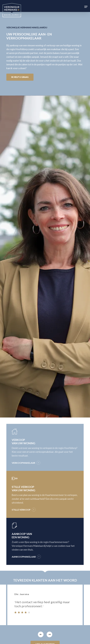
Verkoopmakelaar (23, 463)
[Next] (49, 634)
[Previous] (41, 634)
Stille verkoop (21, 510)
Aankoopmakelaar (24, 557)
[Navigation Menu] (86, 7)
